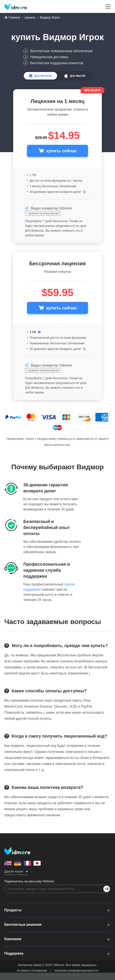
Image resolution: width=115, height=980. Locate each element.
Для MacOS (78, 76)
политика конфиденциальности (76, 971)
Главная (14, 17)
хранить (30, 17)
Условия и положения (32, 971)
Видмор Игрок (73, 37)
